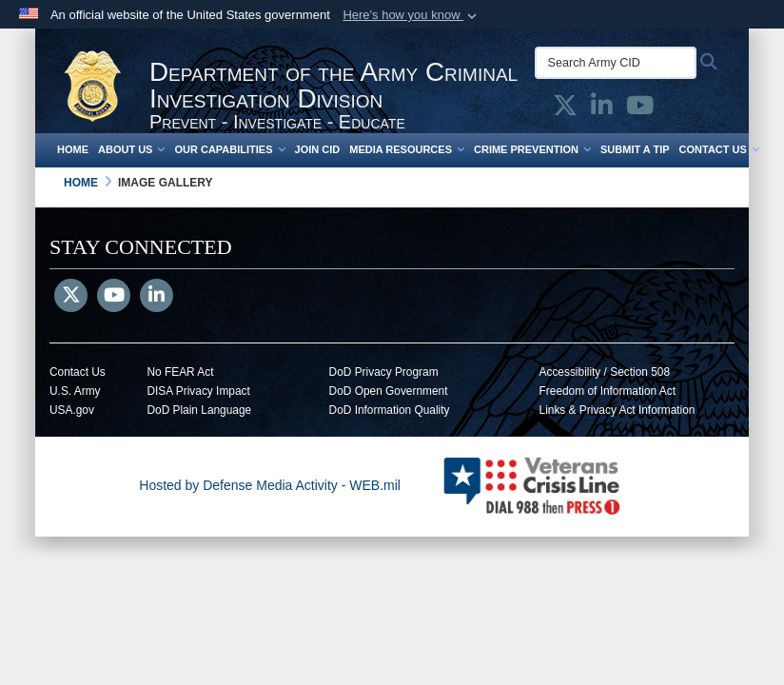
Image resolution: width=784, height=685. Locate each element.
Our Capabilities (229, 149)
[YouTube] (114, 297)
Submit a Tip (635, 149)
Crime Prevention (532, 149)
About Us (131, 149)
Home (73, 149)
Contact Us (719, 149)
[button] (412, 15)
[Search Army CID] (616, 63)
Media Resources (407, 149)
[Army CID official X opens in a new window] (565, 109)
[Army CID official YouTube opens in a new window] (640, 109)
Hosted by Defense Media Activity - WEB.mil (270, 485)
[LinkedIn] (157, 297)
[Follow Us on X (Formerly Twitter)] (71, 297)
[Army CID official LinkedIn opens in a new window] (602, 109)
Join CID (318, 149)
